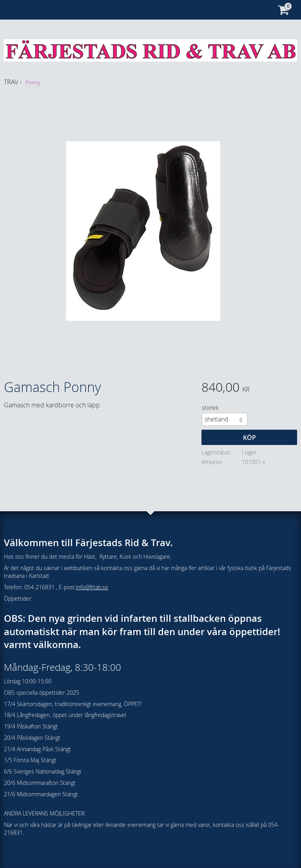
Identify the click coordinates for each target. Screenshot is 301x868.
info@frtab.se (92, 587)
